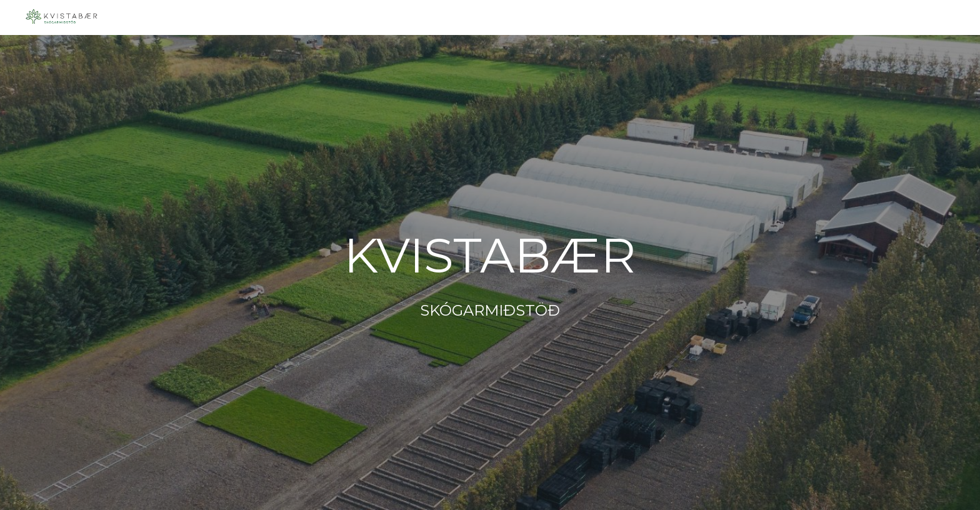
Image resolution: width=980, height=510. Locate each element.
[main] (490, 272)
